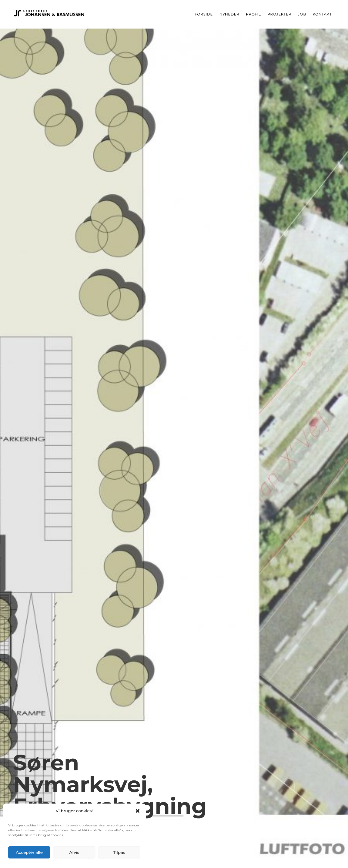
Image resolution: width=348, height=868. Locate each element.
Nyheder (229, 14)
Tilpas (119, 852)
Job (302, 14)
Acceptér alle (29, 852)
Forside (204, 14)
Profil (254, 14)
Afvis (74, 852)
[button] (138, 811)
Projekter (279, 14)
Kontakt (322, 14)
